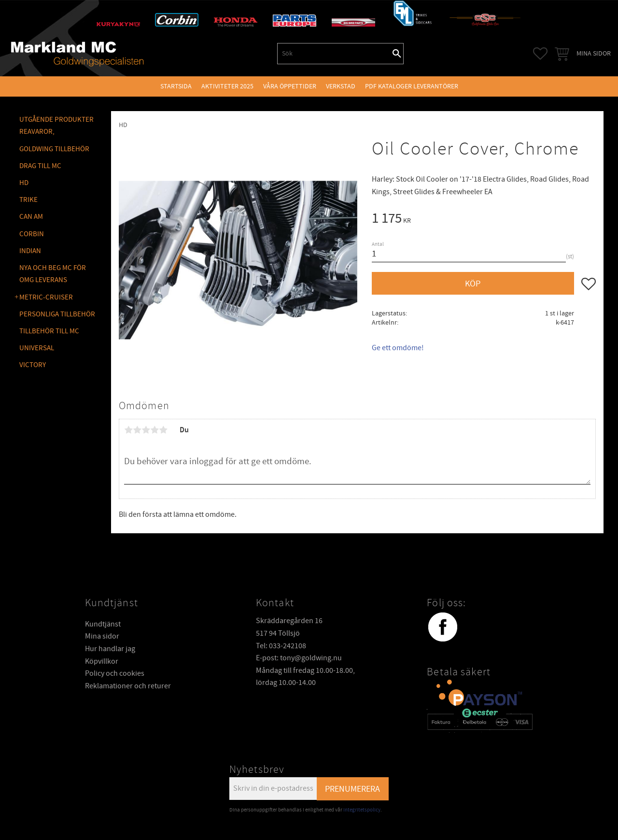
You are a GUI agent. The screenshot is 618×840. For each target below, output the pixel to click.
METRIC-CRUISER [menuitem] (46, 297)
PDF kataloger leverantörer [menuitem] (412, 86)
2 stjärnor (137, 430)
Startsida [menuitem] (176, 86)
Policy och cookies (115, 673)
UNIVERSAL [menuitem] (37, 348)
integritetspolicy (362, 810)
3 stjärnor (146, 430)
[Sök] (397, 54)
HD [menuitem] (24, 183)
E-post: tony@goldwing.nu (299, 658)
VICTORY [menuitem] (33, 365)
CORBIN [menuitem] (32, 234)
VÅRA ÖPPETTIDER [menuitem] (290, 86)
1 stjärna (128, 430)
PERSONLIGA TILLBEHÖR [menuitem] (57, 314)
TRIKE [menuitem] (28, 200)
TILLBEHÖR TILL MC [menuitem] (49, 331)
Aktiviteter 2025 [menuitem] (227, 86)
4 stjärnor (154, 430)
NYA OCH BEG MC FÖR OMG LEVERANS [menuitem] (53, 274)
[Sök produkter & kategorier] (334, 54)
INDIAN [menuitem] (30, 251)
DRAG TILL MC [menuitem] (40, 166)
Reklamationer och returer (128, 686)
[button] (540, 54)
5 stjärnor (163, 430)
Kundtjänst (103, 624)
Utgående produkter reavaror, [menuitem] (56, 126)
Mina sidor (102, 636)
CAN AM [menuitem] (31, 217)
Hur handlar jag (110, 649)
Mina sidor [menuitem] (594, 53)
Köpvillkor (102, 661)
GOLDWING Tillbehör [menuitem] (54, 149)
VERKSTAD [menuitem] (341, 86)
